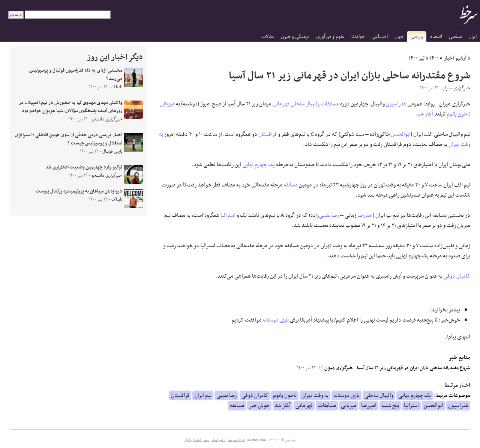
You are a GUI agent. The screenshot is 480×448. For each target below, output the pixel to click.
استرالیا (228, 215)
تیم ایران (203, 395)
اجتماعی (380, 37)
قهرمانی (281, 104)
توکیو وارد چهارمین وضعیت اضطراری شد (84, 167)
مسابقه (291, 185)
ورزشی (417, 37)
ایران (472, 37)
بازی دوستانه (276, 320)
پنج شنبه (390, 406)
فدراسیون (396, 104)
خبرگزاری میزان (336, 368)
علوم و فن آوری (330, 37)
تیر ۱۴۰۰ (416, 58)
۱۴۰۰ (434, 58)
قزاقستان (268, 134)
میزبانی (167, 104)
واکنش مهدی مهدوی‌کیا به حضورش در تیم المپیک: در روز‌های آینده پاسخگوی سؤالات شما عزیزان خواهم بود (70, 107)
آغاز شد (425, 114)
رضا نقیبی (329, 215)
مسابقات (330, 104)
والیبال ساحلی (305, 104)
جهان (399, 37)
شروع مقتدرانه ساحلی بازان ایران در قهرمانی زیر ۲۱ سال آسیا (414, 368)
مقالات (268, 37)
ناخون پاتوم (458, 114)
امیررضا (365, 215)
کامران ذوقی (457, 276)
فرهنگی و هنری (295, 37)
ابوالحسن (401, 134)
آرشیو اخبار (455, 58)
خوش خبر (259, 406)
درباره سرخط (236, 440)
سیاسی (455, 37)
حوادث (358, 37)
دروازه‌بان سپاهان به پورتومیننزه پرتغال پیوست (79, 191)
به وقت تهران (315, 395)
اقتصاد (436, 37)
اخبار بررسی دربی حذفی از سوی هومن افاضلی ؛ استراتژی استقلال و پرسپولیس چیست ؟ (69, 139)
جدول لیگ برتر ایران (196, 440)
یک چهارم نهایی (259, 165)
